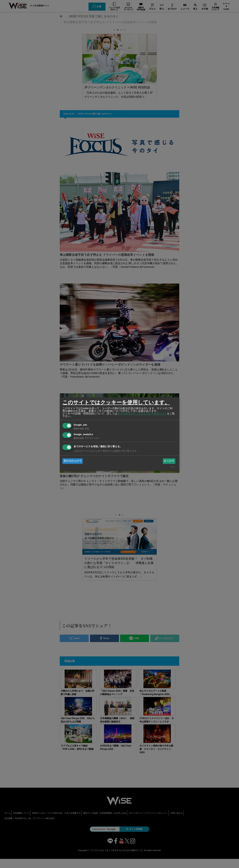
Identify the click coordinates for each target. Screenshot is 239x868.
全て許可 (169, 461)
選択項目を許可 (73, 461)
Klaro (173, 467)
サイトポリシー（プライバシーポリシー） (142, 413)
